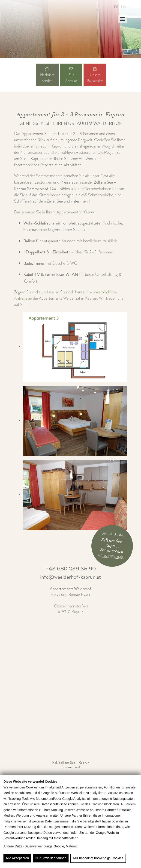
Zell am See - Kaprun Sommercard (74, 765)
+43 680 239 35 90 (70, 568)
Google (59, 846)
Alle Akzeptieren (17, 858)
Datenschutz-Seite (54, 804)
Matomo (72, 846)
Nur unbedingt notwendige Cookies (98, 858)
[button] (123, 19)
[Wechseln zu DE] (116, 7)
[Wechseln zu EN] (123, 7)
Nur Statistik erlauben (51, 858)
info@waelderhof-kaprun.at (70, 577)
